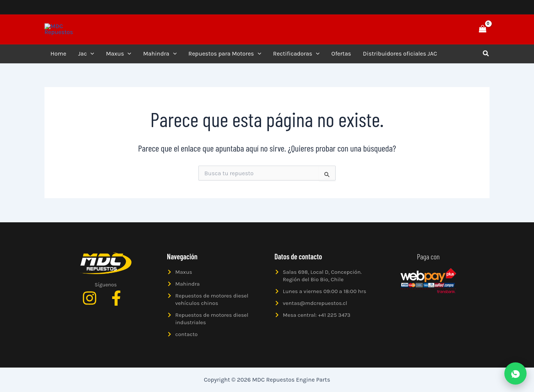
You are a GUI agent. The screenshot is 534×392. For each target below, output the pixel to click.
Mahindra (160, 57)
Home (58, 57)
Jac (86, 57)
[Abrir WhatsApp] (515, 373)
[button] (457, 31)
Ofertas (341, 57)
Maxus (119, 57)
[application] (90, 57)
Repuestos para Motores (225, 57)
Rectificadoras (296, 57)
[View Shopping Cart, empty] (482, 31)
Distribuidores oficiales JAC (400, 57)
